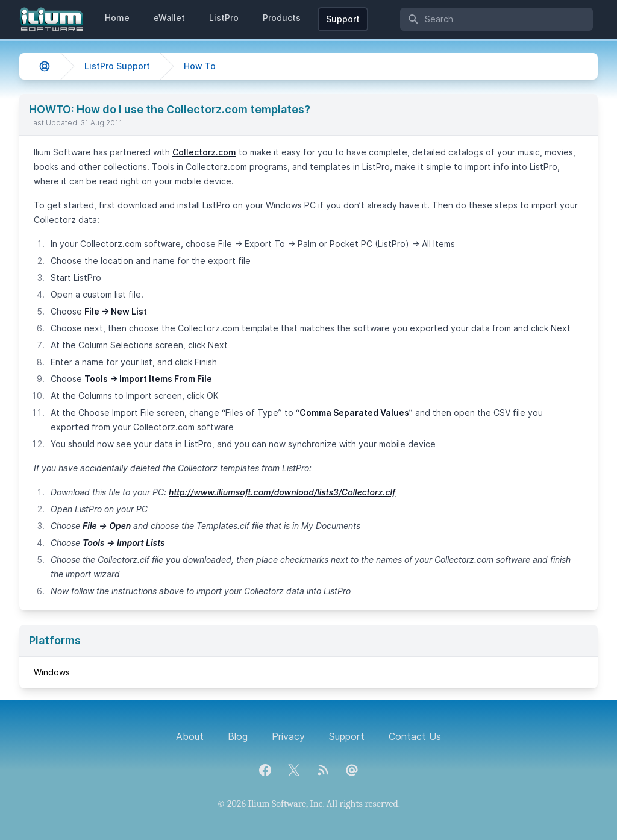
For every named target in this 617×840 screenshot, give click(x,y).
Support (343, 19)
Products (282, 18)
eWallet (169, 18)
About (190, 736)
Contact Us (415, 736)
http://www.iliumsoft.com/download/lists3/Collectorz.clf (282, 492)
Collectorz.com (204, 152)
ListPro (224, 18)
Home (117, 18)
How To (200, 66)
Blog (238, 736)
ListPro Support (117, 66)
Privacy (288, 736)
